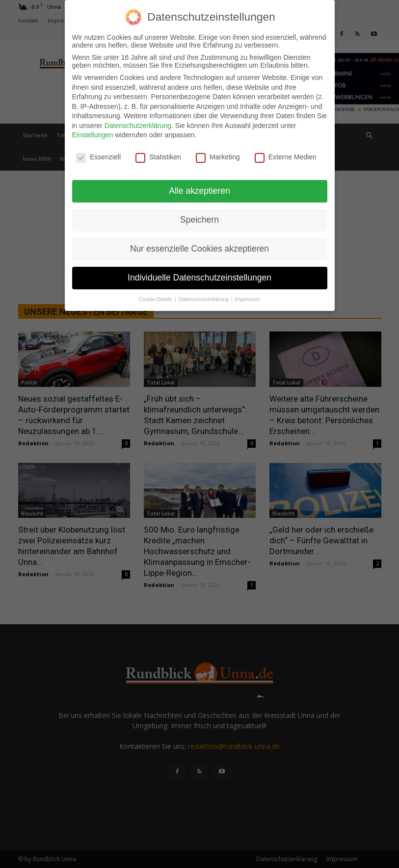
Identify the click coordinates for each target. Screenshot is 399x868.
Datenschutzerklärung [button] (204, 299)
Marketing (218, 156)
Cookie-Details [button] (156, 299)
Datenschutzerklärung (138, 125)
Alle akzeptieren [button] (199, 190)
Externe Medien (286, 156)
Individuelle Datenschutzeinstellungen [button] (199, 277)
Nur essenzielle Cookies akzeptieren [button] (199, 248)
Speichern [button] (199, 219)
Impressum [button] (247, 299)
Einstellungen (93, 135)
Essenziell (98, 156)
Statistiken (158, 156)
